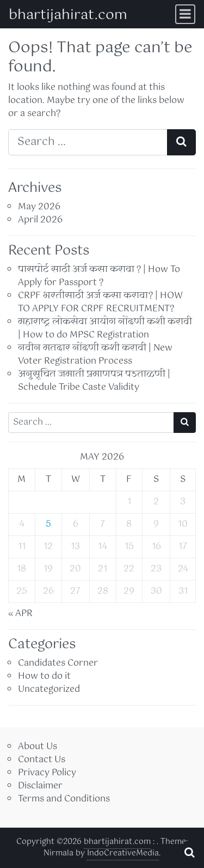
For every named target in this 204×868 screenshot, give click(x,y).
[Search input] (88, 142)
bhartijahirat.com (68, 15)
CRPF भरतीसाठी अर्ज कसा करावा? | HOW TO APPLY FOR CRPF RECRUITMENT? (100, 302)
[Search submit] (181, 142)
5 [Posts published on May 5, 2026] (48, 524)
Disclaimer (40, 786)
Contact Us (42, 760)
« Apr (20, 614)
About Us (38, 747)
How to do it (44, 676)
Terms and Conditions (64, 799)
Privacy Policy (47, 773)
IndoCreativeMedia (123, 853)
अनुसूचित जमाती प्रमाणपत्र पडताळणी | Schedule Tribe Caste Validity (94, 381)
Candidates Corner (58, 663)
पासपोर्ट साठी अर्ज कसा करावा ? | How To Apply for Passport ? (99, 276)
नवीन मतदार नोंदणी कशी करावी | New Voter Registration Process (95, 355)
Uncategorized (49, 689)
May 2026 (39, 207)
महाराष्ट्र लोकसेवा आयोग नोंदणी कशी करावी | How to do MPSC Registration (105, 328)
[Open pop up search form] (189, 853)
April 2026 (40, 220)
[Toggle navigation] (185, 14)
